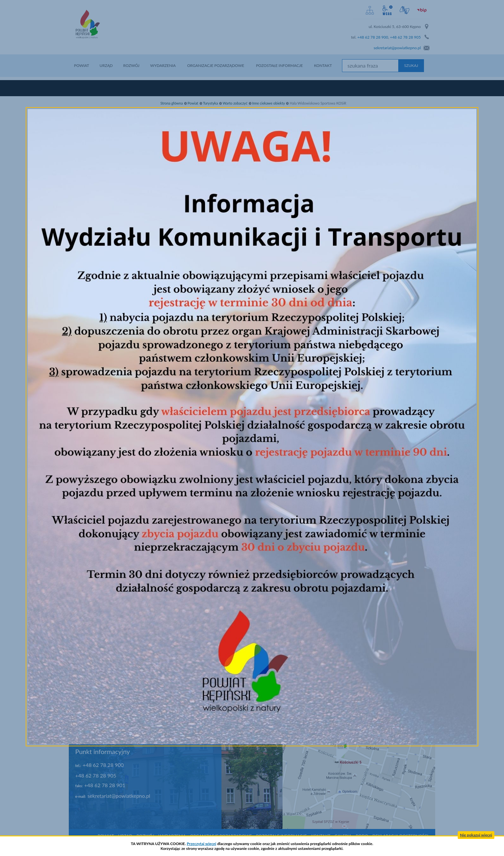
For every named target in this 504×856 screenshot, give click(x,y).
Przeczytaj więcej (202, 844)
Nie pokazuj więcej (476, 835)
